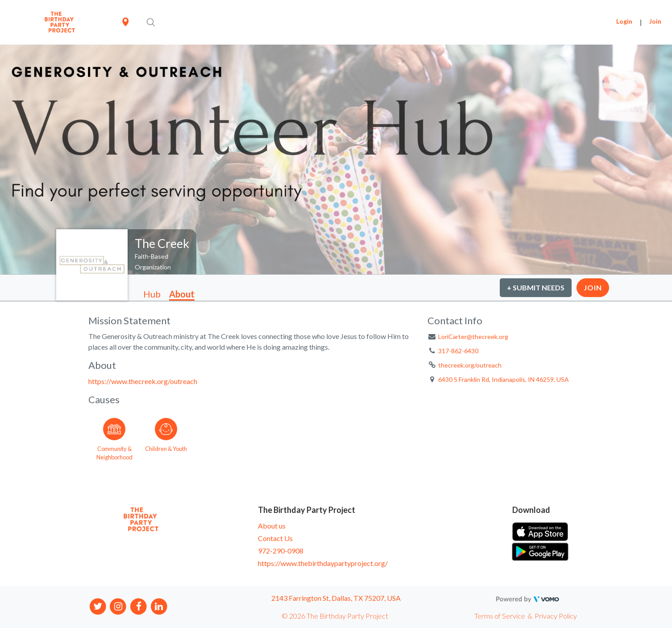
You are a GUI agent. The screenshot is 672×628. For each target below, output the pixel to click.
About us (272, 526)
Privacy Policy (556, 616)
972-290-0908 (281, 551)
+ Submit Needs (536, 287)
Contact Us (275, 538)
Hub (152, 294)
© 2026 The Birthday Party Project (335, 616)
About (182, 294)
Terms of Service (500, 616)
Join (655, 21)
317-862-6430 (458, 351)
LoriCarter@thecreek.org (473, 337)
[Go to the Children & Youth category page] (166, 438)
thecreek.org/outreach (470, 365)
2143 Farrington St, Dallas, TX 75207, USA (336, 598)
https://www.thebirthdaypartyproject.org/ (323, 563)
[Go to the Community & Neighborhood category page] (114, 438)
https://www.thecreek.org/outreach (143, 381)
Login (624, 21)
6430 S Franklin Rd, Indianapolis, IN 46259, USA (504, 379)
